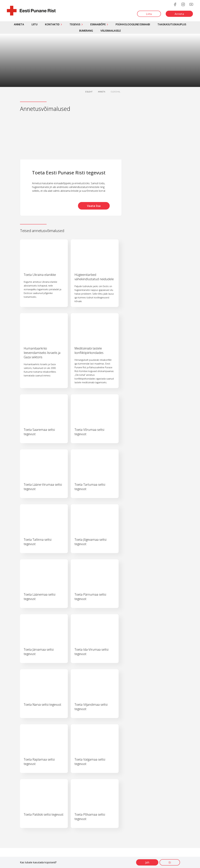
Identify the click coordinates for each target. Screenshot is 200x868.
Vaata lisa (94, 206)
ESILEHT (89, 92)
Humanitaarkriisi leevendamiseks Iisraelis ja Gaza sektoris (42, 353)
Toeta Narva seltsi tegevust (42, 705)
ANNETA (102, 92)
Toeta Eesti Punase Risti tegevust (69, 173)
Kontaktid (52, 24)
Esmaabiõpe (98, 24)
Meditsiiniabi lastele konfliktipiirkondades (89, 350)
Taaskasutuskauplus (172, 24)
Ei (170, 862)
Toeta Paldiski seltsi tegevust (44, 814)
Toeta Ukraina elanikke (40, 275)
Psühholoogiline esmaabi (133, 24)
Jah (147, 862)
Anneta (19, 24)
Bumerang (86, 31)
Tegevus (75, 24)
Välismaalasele (111, 31)
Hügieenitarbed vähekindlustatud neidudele (94, 277)
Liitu (35, 24)
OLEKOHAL (115, 92)
